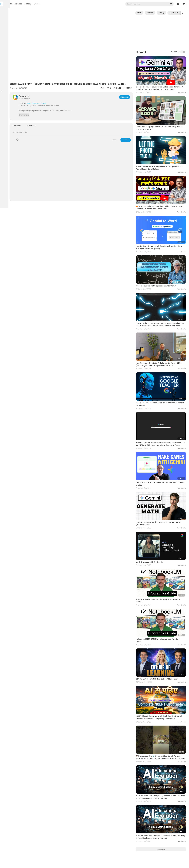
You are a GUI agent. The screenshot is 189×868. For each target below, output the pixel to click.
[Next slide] (183, 13)
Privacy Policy (8, 80)
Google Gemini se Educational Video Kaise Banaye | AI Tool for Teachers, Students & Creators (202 (162, 85)
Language (7, 86)
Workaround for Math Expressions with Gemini (164, 261)
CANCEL (122, 132)
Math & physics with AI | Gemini (157, 508)
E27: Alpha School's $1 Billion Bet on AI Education (165, 612)
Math (40, 4)
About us (18, 80)
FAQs (5, 77)
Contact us (7, 83)
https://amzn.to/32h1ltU (62, 96)
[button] (184, 4)
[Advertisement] (165, 32)
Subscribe (132, 89)
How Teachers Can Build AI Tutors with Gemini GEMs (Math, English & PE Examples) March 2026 (165, 331)
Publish (133, 132)
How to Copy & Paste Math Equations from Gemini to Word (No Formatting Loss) (162, 226)
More (67, 4)
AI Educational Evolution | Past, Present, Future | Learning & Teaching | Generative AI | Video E (164, 719)
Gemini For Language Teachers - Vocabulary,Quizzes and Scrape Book (160, 120)
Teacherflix (50, 88)
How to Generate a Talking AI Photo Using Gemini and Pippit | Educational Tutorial (162, 156)
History (58, 4)
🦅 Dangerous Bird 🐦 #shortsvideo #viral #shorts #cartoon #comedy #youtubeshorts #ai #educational (164, 684)
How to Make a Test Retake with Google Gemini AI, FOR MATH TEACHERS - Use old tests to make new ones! (165, 296)
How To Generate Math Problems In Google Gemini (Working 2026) (163, 474)
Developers (17, 83)
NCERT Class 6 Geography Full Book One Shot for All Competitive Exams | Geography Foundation (164, 647)
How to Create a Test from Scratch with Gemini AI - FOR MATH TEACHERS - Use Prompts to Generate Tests (165, 403)
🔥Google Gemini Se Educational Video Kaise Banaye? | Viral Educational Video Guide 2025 (164, 191)
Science (48, 4)
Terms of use (13, 77)
